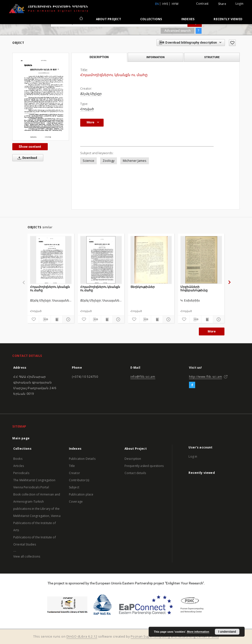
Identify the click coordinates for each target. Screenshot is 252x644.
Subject (74, 487)
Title (72, 466)
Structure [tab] (212, 57)
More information (198, 632)
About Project (109, 19)
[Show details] (67, 319)
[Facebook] (192, 385)
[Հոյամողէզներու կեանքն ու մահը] (51, 260)
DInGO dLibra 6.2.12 (82, 636)
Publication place (81, 494)
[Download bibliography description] (45, 319)
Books (18, 459)
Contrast (202, 4)
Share (222, 4)
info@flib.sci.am (143, 377)
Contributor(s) (79, 480)
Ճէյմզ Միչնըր (91, 94)
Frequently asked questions (144, 466)
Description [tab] (99, 57)
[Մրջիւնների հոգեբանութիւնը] (201, 260)
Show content (30, 147)
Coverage (76, 502)
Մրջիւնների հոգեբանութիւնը (194, 289)
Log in (193, 456)
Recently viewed (228, 19)
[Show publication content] (57, 319)
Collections (151, 19)
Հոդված (87, 109)
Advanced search (178, 31)
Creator (74, 473)
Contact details (135, 473)
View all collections (27, 556)
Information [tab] (156, 57)
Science (88, 161)
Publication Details (82, 459)
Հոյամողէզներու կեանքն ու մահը (50, 289)
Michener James (135, 161)
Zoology (109, 161)
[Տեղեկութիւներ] (151, 260)
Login (239, 4)
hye (165, 4)
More (212, 331)
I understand (227, 632)
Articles (19, 466)
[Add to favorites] (232, 43)
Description (133, 459)
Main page (21, 438)
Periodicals (21, 473)
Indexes (188, 19)
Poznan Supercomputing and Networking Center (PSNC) (175, 636)
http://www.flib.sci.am (205, 377)
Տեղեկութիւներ (143, 287)
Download (26, 158)
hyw (175, 4)
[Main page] (81, 19)
